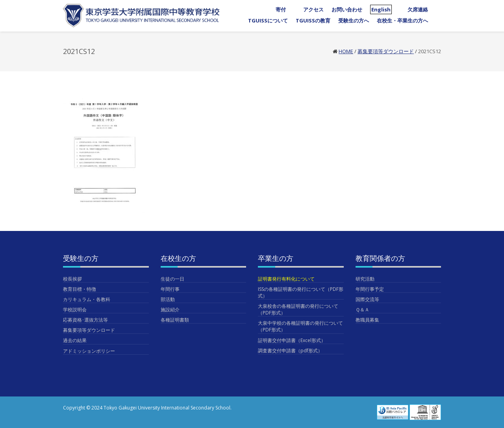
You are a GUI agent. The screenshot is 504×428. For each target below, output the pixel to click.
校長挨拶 (72, 279)
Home (346, 51)
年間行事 (170, 289)
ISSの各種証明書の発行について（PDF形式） (301, 292)
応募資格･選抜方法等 (85, 320)
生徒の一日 (172, 279)
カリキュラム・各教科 (87, 299)
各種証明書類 (175, 320)
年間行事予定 (370, 289)
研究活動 (365, 279)
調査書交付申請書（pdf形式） (290, 351)
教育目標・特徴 (80, 289)
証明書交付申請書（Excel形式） (292, 340)
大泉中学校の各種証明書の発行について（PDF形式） (300, 326)
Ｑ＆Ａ (362, 310)
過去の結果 (75, 340)
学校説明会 (75, 310)
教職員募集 (367, 320)
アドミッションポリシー (89, 351)
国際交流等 (367, 299)
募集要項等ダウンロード (386, 51)
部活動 (168, 299)
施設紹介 (170, 310)
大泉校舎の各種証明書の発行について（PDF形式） (298, 309)
